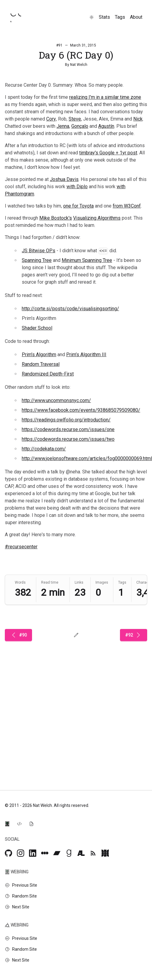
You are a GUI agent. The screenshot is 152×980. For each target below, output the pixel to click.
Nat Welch (79, 65)
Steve (75, 119)
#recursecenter (21, 547)
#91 (59, 45)
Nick (138, 119)
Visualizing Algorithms (97, 218)
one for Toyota (78, 206)
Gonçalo (80, 126)
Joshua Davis (64, 179)
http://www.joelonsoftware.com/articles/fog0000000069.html (87, 458)
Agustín (106, 126)
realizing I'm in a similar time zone (105, 97)
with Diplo (77, 187)
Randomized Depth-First (48, 374)
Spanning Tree (37, 260)
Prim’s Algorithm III (86, 355)
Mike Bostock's (56, 218)
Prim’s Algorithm (39, 355)
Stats (104, 17)
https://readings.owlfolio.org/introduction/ (66, 420)
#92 (134, 635)
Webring (17, 872)
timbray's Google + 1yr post (108, 153)
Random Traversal (41, 364)
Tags (120, 17)
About (136, 17)
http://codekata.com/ (44, 449)
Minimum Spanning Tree (87, 260)
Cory (51, 119)
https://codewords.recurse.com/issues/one (68, 429)
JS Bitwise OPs (39, 251)
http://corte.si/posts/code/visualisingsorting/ (70, 309)
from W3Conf (127, 206)
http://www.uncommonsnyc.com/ (56, 400)
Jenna (63, 126)
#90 (18, 635)
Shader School (37, 328)
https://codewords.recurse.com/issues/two (68, 439)
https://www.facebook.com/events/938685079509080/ (81, 410)
